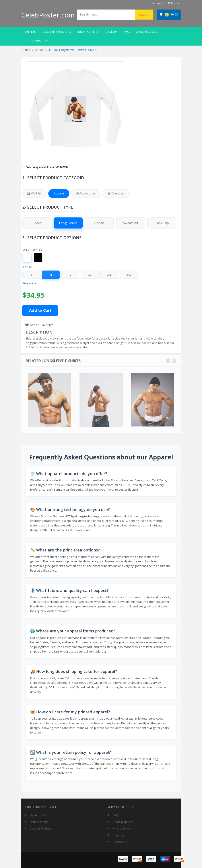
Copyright (119, 835)
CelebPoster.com (48, 15)
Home (26, 50)
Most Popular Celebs (142, 32)
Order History (39, 822)
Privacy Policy (122, 828)
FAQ (115, 815)
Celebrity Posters (57, 32)
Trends (30, 32)
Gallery (112, 32)
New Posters (88, 32)
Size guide (29, 283)
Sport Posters (36, 41)
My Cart (176, 3)
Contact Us (120, 842)
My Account (37, 815)
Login (159, 3)
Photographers (123, 822)
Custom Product (40, 828)
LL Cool (40, 50)
